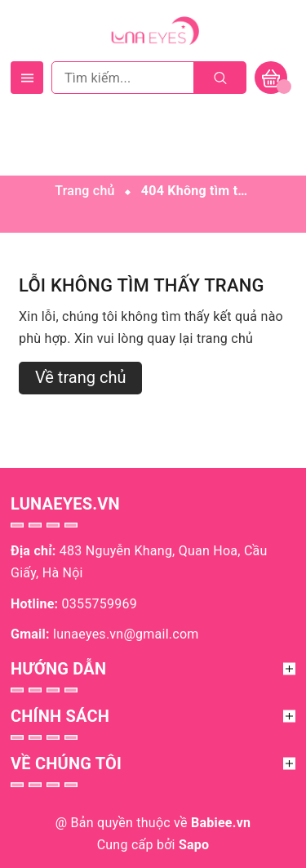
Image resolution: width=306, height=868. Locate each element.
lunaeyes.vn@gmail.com (126, 634)
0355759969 (100, 604)
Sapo (194, 845)
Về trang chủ (80, 377)
